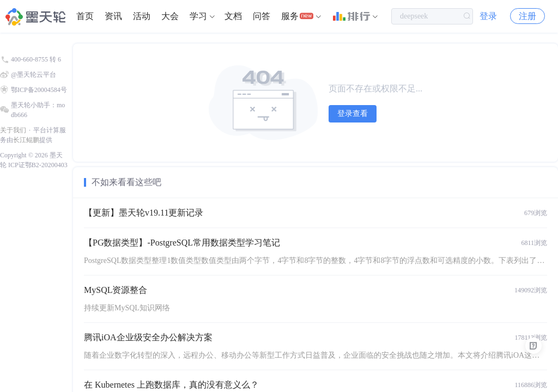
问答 (262, 16)
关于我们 (13, 130)
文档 (233, 16)
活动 (142, 16)
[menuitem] (85, 16)
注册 (527, 16)
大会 (170, 16)
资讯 (113, 16)
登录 (488, 16)
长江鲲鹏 (26, 140)
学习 (198, 16)
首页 (85, 16)
